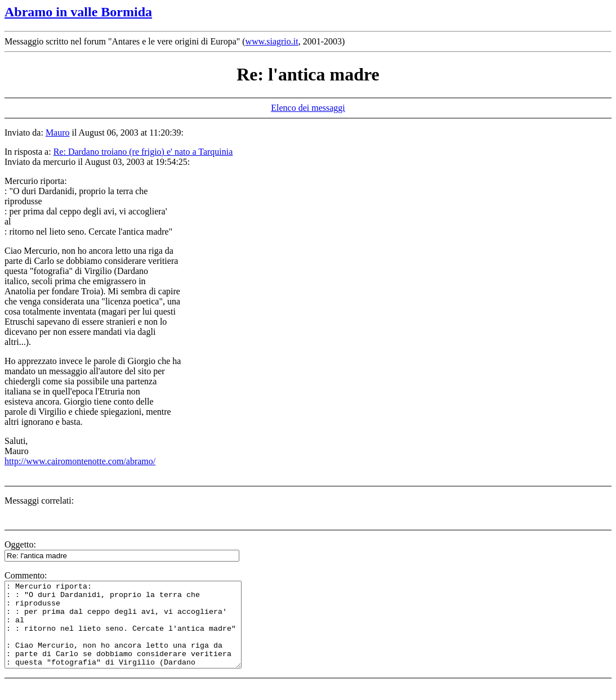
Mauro (58, 133)
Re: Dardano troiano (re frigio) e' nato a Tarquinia (143, 152)
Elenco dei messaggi (308, 108)
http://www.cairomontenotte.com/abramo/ (80, 461)
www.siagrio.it (272, 41)
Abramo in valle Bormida (78, 12)
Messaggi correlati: (39, 501)
